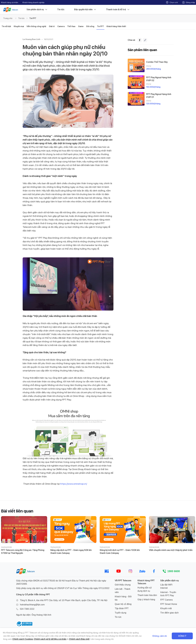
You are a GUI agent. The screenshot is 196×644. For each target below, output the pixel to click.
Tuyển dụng (120, 613)
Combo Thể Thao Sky (157, 62)
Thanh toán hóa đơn (147, 595)
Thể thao (71, 26)
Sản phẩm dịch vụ (37, 10)
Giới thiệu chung (123, 585)
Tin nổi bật (6, 26)
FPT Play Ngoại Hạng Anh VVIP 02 (159, 79)
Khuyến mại (19, 26)
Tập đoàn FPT (122, 608)
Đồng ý (182, 636)
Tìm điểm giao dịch (169, 613)
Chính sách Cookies (23, 639)
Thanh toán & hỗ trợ (118, 10)
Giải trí (52, 26)
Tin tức (61, 9)
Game (81, 26)
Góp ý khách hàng (146, 600)
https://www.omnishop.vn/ (74, 484)
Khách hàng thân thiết (116, 26)
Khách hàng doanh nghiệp (33, 2)
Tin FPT (33, 18)
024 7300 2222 (27, 609)
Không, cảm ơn (160, 636)
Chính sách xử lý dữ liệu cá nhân (50, 639)
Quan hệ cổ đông (123, 604)
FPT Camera (166, 600)
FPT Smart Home (169, 604)
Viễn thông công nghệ (36, 26)
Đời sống (90, 26)
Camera (61, 26)
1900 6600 (174, 571)
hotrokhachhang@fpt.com (32, 605)
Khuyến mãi (166, 608)
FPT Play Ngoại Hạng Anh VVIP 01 (159, 96)
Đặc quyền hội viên (85, 10)
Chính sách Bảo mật (79, 639)
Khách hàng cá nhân (10, 2)
